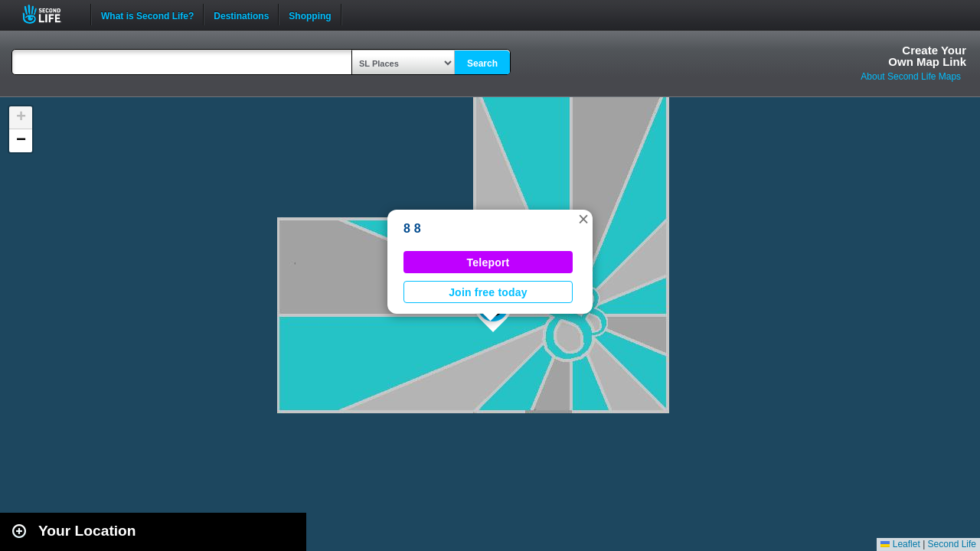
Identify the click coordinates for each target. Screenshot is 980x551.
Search (482, 64)
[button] (583, 219)
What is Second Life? (147, 15)
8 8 (412, 228)
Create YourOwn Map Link (927, 56)
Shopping (310, 15)
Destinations (241, 15)
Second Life (50, 14)
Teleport (488, 262)
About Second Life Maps (911, 77)
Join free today (488, 292)
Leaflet (900, 544)
